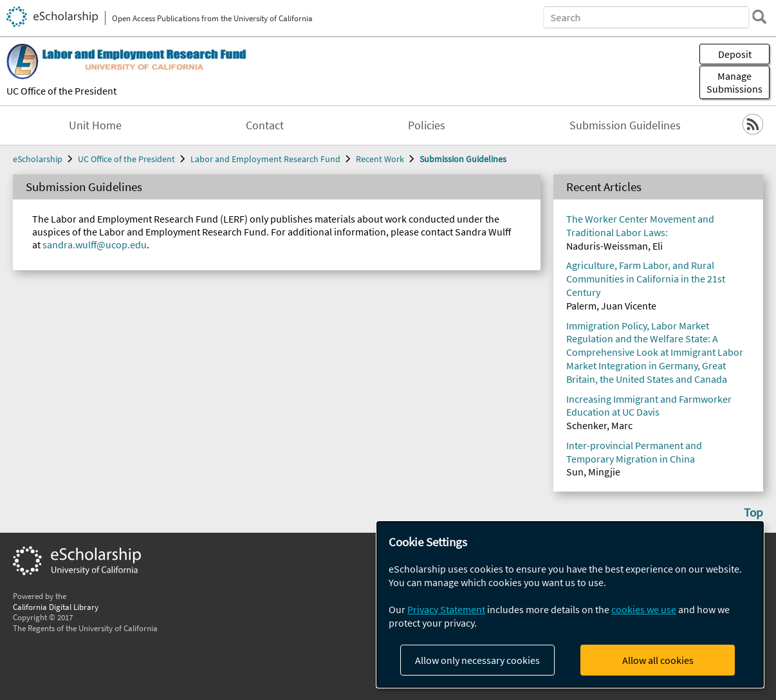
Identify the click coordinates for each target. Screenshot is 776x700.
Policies (427, 125)
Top (753, 512)
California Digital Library (56, 607)
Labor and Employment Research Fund (265, 159)
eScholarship (38, 159)
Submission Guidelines (625, 125)
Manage (734, 82)
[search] (759, 17)
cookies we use (644, 609)
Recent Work (380, 159)
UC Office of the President (61, 91)
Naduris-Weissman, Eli (614, 246)
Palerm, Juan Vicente (611, 306)
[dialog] (570, 604)
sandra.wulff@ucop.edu (95, 244)
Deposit (735, 54)
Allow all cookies (658, 660)
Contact (265, 125)
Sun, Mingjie (593, 472)
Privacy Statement (446, 609)
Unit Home (95, 125)
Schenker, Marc (599, 425)
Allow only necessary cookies (477, 660)
